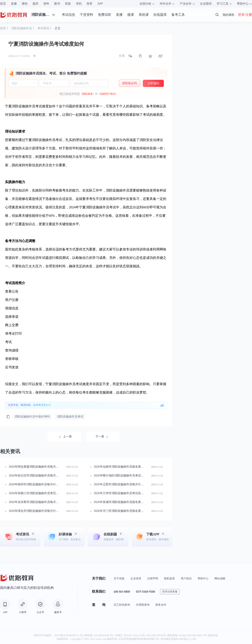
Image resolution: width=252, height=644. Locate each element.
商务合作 (161, 605)
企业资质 (136, 578)
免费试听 (105, 15)
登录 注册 (245, 15)
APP (100, 4)
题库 (35, 4)
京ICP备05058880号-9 (66, 635)
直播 (14, 4)
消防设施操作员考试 (70, 417)
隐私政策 (169, 578)
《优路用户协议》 (108, 94)
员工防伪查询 (122, 605)
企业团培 (206, 4)
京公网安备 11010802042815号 (97, 635)
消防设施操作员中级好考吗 (32, 417)
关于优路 (119, 578)
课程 (25, 4)
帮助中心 (203, 578)
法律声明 (153, 578)
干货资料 (87, 15)
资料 (46, 4)
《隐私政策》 (88, 94)
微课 (131, 15)
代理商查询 (143, 605)
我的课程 (228, 15)
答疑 (68, 4)
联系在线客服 (170, 592)
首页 (3, 4)
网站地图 (220, 578)
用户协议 (186, 578)
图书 (57, 4)
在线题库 (160, 15)
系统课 (144, 15)
